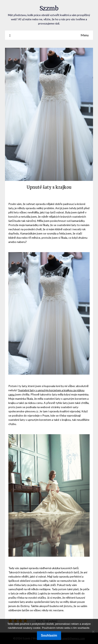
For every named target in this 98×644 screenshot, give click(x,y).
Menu (85, 35)
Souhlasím (49, 635)
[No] (93, 632)
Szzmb (49, 8)
